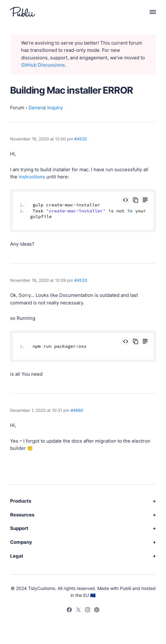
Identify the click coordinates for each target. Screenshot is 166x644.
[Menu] (149, 12)
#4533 (81, 280)
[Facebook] (69, 611)
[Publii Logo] (23, 12)
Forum (17, 108)
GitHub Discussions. (44, 65)
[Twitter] (78, 611)
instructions (32, 177)
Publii (126, 588)
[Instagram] (88, 611)
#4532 (81, 139)
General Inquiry (46, 108)
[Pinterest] (97, 611)
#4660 (77, 410)
